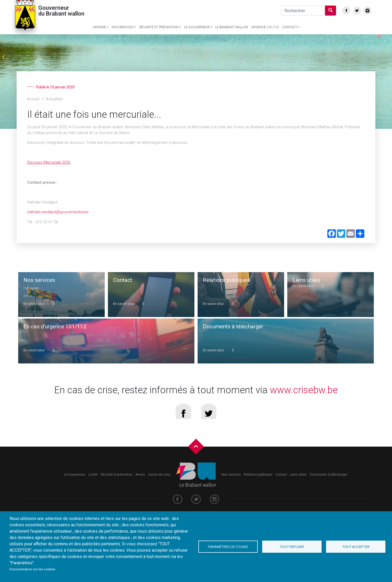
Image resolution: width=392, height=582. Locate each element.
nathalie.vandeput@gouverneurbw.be (58, 212)
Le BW (93, 482)
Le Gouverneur (197, 40)
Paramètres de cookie (228, 547)
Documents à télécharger (329, 482)
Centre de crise (159, 482)
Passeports (32, 288)
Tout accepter (356, 547)
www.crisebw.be (304, 393)
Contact (290, 40)
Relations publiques (258, 482)
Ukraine (99, 40)
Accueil (33, 99)
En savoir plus (39, 304)
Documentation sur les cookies (32, 569)
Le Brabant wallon (232, 40)
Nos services (123, 40)
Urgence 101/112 (265, 40)
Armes (28, 296)
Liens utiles (298, 482)
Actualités (54, 99)
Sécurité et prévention (159, 40)
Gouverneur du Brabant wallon (61, 24)
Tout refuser (292, 547)
